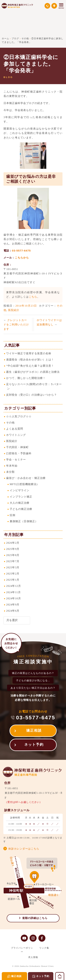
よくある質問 (15, 429)
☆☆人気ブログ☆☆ (19, 416)
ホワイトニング (16, 435)
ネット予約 (34, 745)
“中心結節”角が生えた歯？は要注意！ (30, 366)
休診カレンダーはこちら (24, 849)
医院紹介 (14, 310)
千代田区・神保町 (17, 447)
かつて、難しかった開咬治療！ (26, 378)
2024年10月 (14, 598)
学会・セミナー (16, 459)
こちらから (22, 258)
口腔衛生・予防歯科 (19, 453)
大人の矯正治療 (20, 503)
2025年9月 (13, 549)
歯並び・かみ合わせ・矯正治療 (26, 478)
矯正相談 (34, 730)
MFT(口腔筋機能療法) (24, 484)
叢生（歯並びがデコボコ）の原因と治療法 (33, 372)
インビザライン (20, 490)
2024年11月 (13, 592)
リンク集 (44, 948)
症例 (12, 515)
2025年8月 (13, 555)
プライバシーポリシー (22, 950)
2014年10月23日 (26, 306)
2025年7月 (13, 561)
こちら (33, 297)
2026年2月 (13, 543)
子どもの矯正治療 (21, 509)
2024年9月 (13, 604)
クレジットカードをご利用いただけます (16, 324)
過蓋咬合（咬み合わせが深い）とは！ (30, 359)
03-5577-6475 (21, 251)
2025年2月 (13, 574)
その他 (10, 423)
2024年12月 (14, 586)
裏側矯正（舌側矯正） (24, 521)
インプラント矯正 (21, 497)
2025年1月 (13, 580)
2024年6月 (13, 611)
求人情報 (33, 957)
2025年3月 (13, 567)
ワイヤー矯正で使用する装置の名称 (29, 353)
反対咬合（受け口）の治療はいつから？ (32, 395)
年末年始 (12, 466)
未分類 (10, 472)
